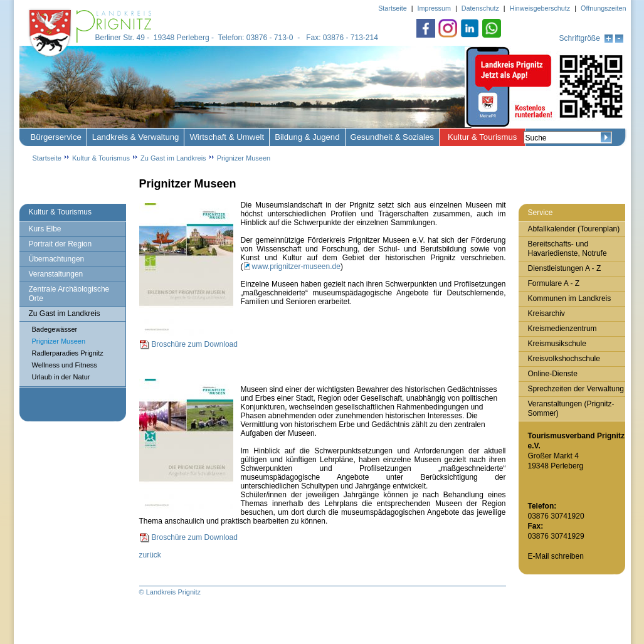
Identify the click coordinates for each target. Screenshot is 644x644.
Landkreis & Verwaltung (136, 137)
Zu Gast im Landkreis (173, 158)
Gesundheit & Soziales (392, 137)
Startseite (47, 158)
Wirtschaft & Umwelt (227, 137)
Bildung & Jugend (307, 137)
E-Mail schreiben (556, 556)
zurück (150, 555)
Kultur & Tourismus (482, 137)
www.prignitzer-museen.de (296, 267)
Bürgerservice (56, 137)
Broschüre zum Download (195, 344)
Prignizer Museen (244, 158)
